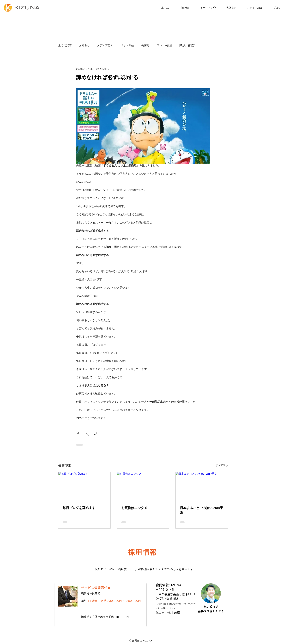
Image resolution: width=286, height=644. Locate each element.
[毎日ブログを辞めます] (84, 487)
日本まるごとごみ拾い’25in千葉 (202, 510)
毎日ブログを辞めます (79, 508)
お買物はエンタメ (134, 508)
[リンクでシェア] (96, 434)
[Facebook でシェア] (78, 434)
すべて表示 (222, 465)
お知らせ (84, 45)
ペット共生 (127, 45)
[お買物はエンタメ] (143, 487)
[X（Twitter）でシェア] (87, 434)
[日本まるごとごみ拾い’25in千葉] (202, 487)
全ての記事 (65, 45)
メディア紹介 (105, 45)
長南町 (145, 45)
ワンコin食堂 (164, 45)
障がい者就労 (188, 45)
